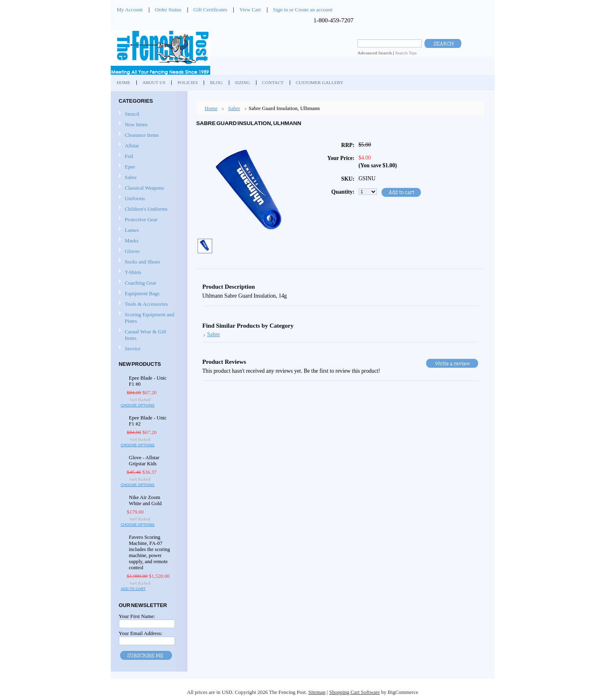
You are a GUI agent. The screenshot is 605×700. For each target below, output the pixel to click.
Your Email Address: (141, 633)
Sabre (131, 177)
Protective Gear (141, 219)
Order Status (168, 10)
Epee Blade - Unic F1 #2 (148, 421)
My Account (130, 10)
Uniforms (135, 198)
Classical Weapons (145, 188)
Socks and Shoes (143, 262)
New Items (136, 124)
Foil (129, 156)
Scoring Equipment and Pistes (150, 318)
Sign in (281, 10)
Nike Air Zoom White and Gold (145, 500)
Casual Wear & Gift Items (146, 335)
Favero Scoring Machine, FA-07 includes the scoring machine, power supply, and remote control (150, 552)
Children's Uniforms (146, 209)
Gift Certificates (211, 10)
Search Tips (406, 53)
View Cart (250, 10)
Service (133, 349)
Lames (132, 230)
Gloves (132, 251)
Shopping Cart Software (354, 692)
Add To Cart (133, 589)
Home (211, 108)
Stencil (132, 114)
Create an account (314, 10)
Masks (132, 241)
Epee (130, 167)
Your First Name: (137, 616)
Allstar (132, 146)
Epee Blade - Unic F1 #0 (148, 381)
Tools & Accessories (146, 304)
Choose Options (138, 405)
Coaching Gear (141, 283)
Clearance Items (142, 135)
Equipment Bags (142, 293)
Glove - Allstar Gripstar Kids (144, 461)
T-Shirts (133, 272)
